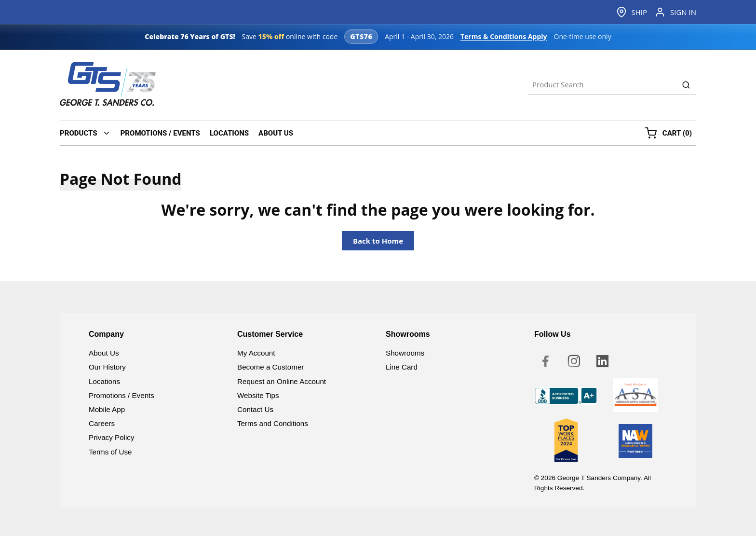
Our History (107, 367)
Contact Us (255, 409)
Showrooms (405, 353)
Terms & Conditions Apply (504, 36)
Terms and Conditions (273, 423)
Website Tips (258, 395)
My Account (256, 353)
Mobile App (107, 409)
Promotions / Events (121, 395)
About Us (104, 353)
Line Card (402, 367)
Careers (102, 423)
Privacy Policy (112, 437)
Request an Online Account (282, 381)
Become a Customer (270, 367)
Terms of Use (110, 452)
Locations (104, 381)
